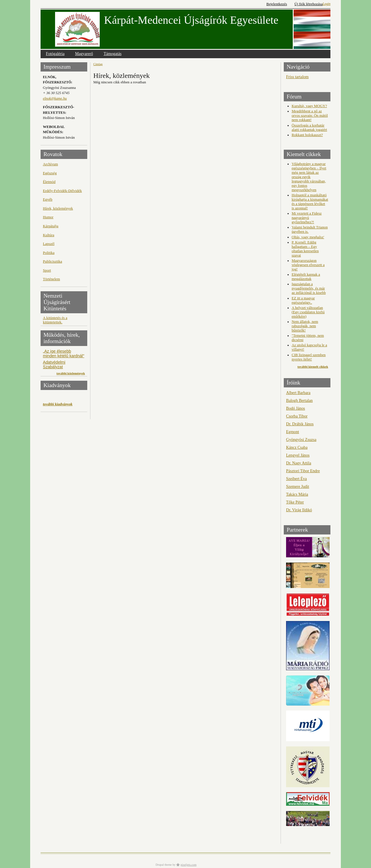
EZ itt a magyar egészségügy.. (303, 300)
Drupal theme (164, 865)
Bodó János (295, 408)
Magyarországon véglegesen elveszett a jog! (308, 265)
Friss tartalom (297, 77)
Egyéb (48, 199)
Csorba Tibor (297, 416)
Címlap (98, 64)
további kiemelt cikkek (313, 367)
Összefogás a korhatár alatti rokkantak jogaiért (309, 128)
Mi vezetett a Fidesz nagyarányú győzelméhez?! (307, 218)
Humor (48, 217)
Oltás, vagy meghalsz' (308, 237)
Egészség (50, 173)
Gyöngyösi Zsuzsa (301, 440)
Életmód (49, 182)
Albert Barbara (298, 393)
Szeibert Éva (297, 479)
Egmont (293, 432)
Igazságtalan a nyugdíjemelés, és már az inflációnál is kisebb (309, 288)
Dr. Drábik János (300, 424)
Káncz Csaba (297, 447)
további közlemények (71, 373)
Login (327, 4)
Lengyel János (298, 455)
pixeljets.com (189, 865)
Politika (49, 253)
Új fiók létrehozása (309, 4)
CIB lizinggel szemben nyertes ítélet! (309, 357)
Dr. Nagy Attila (299, 463)
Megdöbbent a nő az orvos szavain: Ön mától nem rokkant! (310, 116)
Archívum (50, 164)
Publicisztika (52, 261)
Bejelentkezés (277, 4)
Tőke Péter (295, 502)
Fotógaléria (55, 54)
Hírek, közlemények (58, 208)
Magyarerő (84, 54)
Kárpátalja (51, 226)
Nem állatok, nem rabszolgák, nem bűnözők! (305, 326)
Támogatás (112, 54)
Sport (47, 270)
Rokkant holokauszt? (307, 135)
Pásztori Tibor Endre (303, 471)
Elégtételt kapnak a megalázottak (306, 277)
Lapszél (49, 244)
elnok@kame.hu (55, 98)
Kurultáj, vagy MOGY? (309, 106)
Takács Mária (297, 494)
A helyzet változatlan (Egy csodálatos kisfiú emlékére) (308, 312)
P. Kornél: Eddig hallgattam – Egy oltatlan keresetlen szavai (305, 249)
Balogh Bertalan (299, 400)
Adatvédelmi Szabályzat (54, 365)
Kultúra (49, 235)
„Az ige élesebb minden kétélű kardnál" (64, 354)
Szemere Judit (298, 486)
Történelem (51, 279)
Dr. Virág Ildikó (299, 510)
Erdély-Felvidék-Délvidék (62, 191)
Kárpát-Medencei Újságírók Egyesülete (191, 20)
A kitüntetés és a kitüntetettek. (55, 320)
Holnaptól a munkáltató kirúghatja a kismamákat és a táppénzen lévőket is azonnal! (310, 202)
